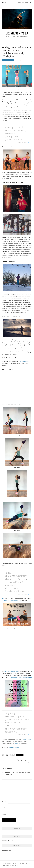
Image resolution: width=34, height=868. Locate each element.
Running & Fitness (8, 60)
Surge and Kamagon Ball (11, 671)
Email (4, 808)
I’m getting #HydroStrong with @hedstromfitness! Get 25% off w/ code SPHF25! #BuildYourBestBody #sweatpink (17, 723)
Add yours (20, 755)
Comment (4, 778)
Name (4, 802)
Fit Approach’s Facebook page (12, 600)
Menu (5, 3)
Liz (17, 60)
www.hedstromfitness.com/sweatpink (21, 677)
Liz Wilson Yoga (17, 33)
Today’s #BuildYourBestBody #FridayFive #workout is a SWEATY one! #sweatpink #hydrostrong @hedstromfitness (16, 582)
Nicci (3, 598)
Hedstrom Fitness (24, 362)
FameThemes (15, 865)
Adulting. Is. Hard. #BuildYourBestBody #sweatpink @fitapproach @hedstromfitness (16, 133)
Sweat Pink (17, 743)
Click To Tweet (23, 142)
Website (4, 814)
